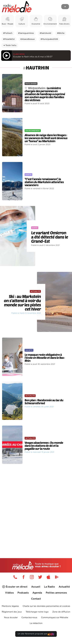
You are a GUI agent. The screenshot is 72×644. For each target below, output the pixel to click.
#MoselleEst (9, 39)
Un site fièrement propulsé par (36, 634)
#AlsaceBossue (28, 39)
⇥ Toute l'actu (10, 45)
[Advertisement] (36, 505)
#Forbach (8, 33)
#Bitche (61, 33)
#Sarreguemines (26, 33)
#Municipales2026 (49, 39)
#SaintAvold (45, 33)
